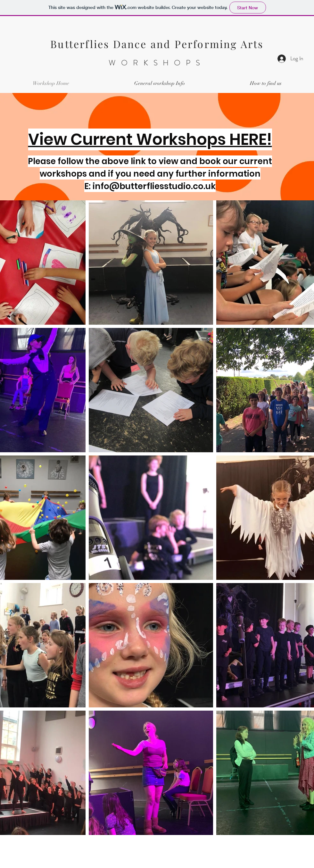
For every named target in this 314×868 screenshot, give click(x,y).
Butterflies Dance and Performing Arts (157, 44)
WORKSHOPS (157, 63)
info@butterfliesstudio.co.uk (154, 186)
